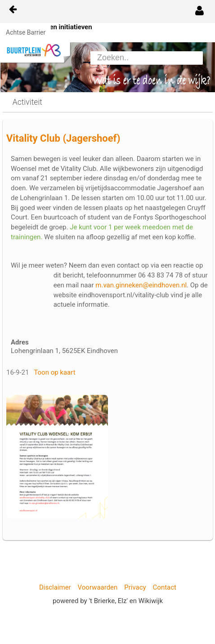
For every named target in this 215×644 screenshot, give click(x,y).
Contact (165, 587)
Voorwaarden (98, 587)
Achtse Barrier (26, 32)
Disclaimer (55, 587)
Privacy (135, 587)
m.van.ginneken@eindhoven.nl (141, 285)
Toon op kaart (54, 372)
